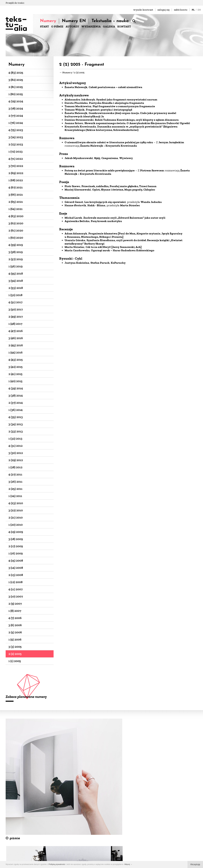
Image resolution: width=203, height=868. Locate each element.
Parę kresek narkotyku (106, 222)
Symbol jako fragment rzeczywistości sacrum (127, 100)
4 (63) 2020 (16, 216)
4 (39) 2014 (16, 388)
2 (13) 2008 (16, 575)
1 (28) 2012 (15, 467)
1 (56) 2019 (16, 266)
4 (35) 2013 (16, 417)
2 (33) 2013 (16, 431)
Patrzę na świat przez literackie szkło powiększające (100, 171)
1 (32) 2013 (15, 439)
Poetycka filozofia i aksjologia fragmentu (117, 104)
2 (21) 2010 (16, 517)
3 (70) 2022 (16, 166)
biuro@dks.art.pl (115, 844)
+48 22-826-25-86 (115, 848)
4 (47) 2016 (16, 331)
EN (199, 10)
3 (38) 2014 (16, 395)
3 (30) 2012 (16, 453)
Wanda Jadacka (151, 203)
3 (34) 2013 (16, 424)
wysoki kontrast (143, 10)
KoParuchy (118, 264)
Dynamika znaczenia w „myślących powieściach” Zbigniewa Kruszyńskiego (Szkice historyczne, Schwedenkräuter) (121, 129)
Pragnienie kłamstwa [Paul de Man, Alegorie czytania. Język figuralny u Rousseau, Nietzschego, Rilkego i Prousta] (123, 236)
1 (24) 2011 (15, 496)
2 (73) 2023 (16, 144)
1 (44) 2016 (16, 352)
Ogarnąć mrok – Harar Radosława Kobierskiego (123, 251)
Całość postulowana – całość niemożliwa (115, 88)
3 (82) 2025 (16, 80)
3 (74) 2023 (16, 137)
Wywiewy (126, 159)
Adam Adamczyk (76, 234)
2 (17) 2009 (16, 546)
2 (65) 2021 (16, 202)
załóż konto (181, 10)
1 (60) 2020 (16, 238)
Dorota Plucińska (76, 104)
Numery (48, 21)
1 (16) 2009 (16, 553)
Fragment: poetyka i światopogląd (109, 110)
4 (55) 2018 (16, 273)
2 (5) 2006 (15, 632)
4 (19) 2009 (16, 532)
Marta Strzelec (130, 206)
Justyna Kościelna (77, 264)
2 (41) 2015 (15, 374)
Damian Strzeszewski (79, 121)
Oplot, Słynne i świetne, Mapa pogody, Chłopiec (124, 190)
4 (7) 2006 (15, 618)
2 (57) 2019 (16, 259)
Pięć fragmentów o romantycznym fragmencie (124, 107)
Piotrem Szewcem (152, 171)
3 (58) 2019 (16, 252)
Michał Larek (73, 219)
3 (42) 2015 (16, 367)
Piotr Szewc (72, 187)
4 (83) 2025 (16, 73)
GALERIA (109, 26)
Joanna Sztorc (74, 124)
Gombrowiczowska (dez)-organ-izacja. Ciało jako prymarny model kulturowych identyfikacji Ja (120, 116)
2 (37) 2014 (16, 403)
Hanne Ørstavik (75, 206)
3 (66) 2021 (16, 195)
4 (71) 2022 (16, 159)
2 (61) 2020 (16, 230)
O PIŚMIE (57, 26)
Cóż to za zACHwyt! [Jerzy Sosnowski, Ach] (114, 248)
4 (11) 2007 (16, 589)
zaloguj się (164, 10)
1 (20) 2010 (16, 525)
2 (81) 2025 (16, 87)
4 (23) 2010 (16, 503)
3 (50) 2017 (16, 309)
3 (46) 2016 (16, 338)
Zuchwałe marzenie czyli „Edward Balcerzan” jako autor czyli (124, 219)
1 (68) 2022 (16, 180)
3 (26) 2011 (15, 482)
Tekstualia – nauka (110, 21)
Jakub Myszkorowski (79, 159)
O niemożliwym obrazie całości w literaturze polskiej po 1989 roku (109, 143)
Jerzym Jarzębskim (171, 143)
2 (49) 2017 (16, 317)
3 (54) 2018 (16, 281)
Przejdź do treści (15, 3)
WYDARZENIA (91, 26)
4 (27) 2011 (15, 474)
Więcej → (128, 864)
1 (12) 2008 (16, 582)
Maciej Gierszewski (78, 190)
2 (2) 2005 (15, 654)
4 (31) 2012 (16, 446)
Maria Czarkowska (77, 251)
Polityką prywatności (57, 864)
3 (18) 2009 (16, 539)
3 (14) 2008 (16, 568)
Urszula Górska (75, 241)
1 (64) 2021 (16, 209)
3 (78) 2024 (16, 108)
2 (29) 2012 (16, 460)
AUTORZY (72, 26)
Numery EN (74, 21)
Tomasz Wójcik (75, 110)
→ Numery (66, 73)
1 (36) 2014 (16, 410)
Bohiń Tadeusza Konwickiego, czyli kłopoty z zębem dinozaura (137, 121)
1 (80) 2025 (16, 94)
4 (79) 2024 (16, 101)
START (44, 26)
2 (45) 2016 (16, 345)
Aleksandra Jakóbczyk (80, 100)
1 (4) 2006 (15, 639)
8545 (97, 159)
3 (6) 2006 (15, 625)
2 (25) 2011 (15, 489)
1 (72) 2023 (16, 151)
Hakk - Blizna (96, 206)
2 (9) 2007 (15, 604)
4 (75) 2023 (16, 130)
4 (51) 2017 (15, 302)
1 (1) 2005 (15, 661)
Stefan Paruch (100, 264)
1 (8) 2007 (15, 611)
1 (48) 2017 (15, 324)
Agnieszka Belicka (77, 222)
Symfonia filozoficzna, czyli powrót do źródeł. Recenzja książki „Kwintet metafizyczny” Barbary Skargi (123, 243)
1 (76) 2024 (16, 123)
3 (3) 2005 (15, 647)
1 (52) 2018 (15, 295)
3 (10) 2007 (16, 596)
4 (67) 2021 (16, 187)
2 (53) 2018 (16, 288)
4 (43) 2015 (16, 360)
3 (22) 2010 (16, 510)
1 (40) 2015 (15, 381)
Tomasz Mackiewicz (78, 107)
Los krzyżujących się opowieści (105, 203)
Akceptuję (195, 864)
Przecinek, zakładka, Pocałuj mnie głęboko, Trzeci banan (119, 187)
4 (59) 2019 (16, 245)
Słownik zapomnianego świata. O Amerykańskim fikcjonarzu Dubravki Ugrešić (137, 124)
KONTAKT (124, 26)
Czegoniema (110, 159)
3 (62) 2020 (16, 223)
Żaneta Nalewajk (76, 88)
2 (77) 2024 (16, 116)
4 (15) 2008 (16, 560)
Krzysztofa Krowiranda (80, 127)
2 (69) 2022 (16, 173)
